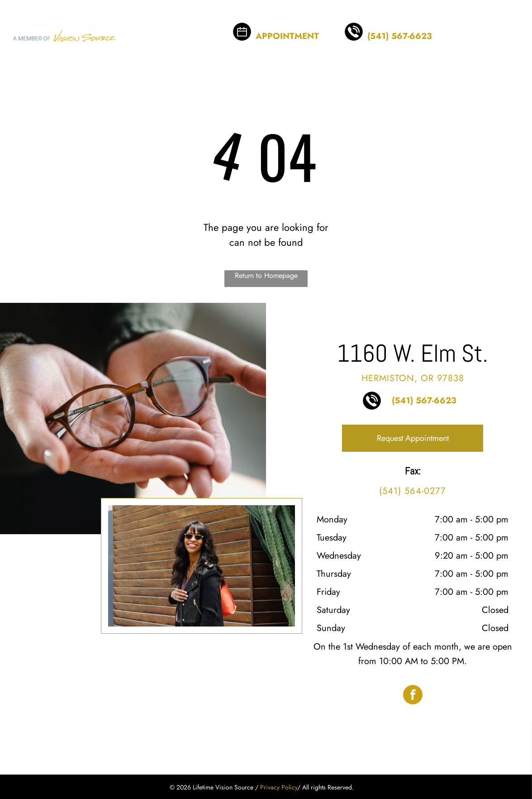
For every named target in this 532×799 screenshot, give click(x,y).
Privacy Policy (279, 787)
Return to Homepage (266, 275)
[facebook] (413, 696)
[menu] (512, 25)
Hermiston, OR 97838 (413, 378)
